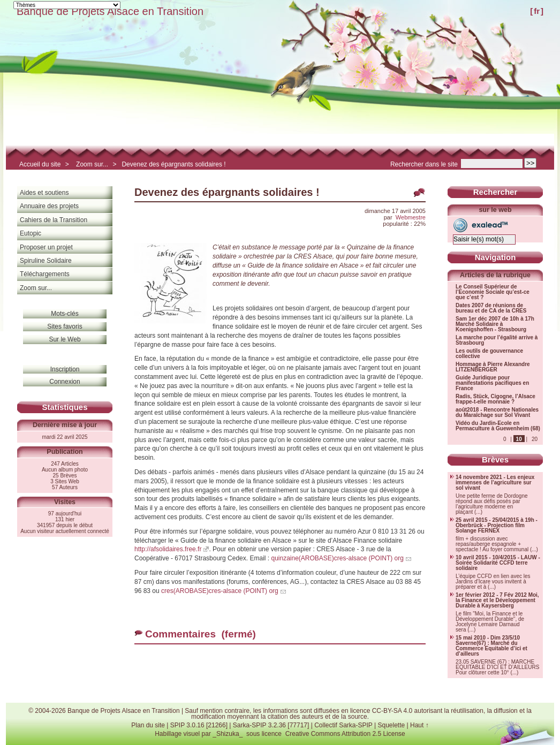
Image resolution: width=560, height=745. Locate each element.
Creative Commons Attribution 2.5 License (345, 734)
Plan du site (148, 725)
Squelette (391, 725)
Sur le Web (65, 339)
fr (537, 11)
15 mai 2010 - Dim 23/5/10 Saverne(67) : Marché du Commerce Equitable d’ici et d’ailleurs (491, 646)
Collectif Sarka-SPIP (343, 725)
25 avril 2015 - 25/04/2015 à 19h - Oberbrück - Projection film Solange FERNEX (497, 526)
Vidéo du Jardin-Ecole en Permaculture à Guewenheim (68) (498, 426)
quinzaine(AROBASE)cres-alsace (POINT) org (337, 558)
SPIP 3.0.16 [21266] (199, 725)
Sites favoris (65, 326)
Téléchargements (45, 274)
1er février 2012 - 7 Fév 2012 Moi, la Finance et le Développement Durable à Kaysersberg (497, 600)
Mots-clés (65, 314)
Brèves (495, 459)
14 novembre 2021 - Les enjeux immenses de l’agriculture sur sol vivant (495, 483)
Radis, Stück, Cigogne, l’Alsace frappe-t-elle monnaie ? (495, 399)
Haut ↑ (419, 725)
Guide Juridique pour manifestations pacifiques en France (492, 383)
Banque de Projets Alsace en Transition (110, 11)
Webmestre (411, 217)
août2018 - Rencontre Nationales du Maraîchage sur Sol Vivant (497, 413)
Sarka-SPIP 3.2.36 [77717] (271, 725)
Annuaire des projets (49, 206)
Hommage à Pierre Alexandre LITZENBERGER (493, 367)
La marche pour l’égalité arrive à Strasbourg (497, 340)
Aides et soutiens (44, 193)
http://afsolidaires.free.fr (168, 549)
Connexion (65, 382)
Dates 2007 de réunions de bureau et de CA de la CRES (491, 308)
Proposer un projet (46, 247)
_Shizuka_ (228, 734)
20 (535, 439)
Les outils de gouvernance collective (489, 354)
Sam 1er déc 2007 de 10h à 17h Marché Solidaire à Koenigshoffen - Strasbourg (495, 324)
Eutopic (31, 233)
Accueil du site (40, 164)
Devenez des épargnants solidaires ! (173, 164)
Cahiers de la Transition (54, 220)
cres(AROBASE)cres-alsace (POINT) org (220, 591)
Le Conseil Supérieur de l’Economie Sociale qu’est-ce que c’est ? (493, 292)
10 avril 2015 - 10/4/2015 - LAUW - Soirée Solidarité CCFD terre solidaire (498, 563)
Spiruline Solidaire (46, 261)
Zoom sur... (92, 164)
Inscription (65, 369)
